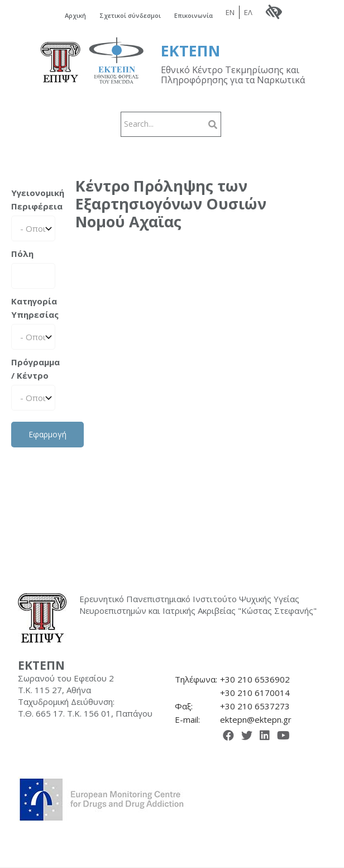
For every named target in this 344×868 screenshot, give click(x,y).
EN (230, 12)
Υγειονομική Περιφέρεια (33, 199)
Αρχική (75, 15)
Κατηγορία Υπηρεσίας (33, 308)
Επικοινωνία (193, 15)
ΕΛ (248, 12)
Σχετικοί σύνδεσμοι (130, 15)
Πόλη (22, 254)
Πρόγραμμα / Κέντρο (33, 369)
